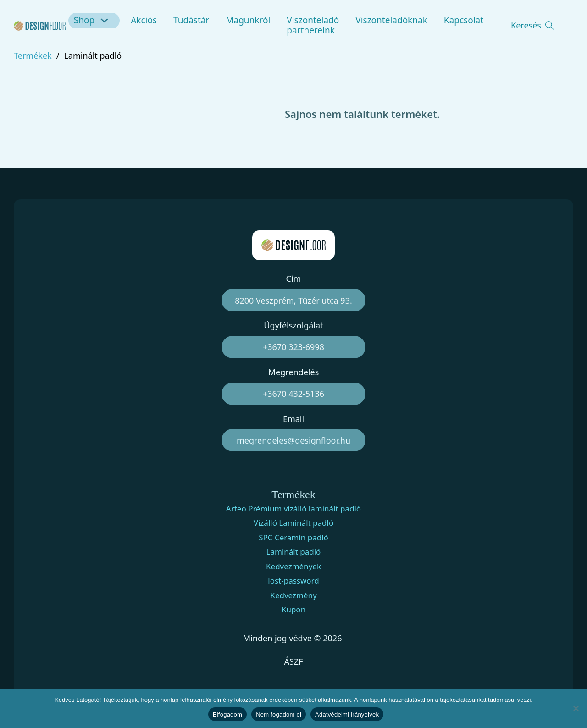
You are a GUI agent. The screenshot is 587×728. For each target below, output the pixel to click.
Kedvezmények (293, 567)
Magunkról (248, 20)
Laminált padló (294, 552)
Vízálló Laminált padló (293, 523)
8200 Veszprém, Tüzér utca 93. (293, 300)
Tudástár (191, 20)
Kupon (293, 610)
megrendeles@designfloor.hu (293, 440)
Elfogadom (227, 714)
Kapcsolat (464, 20)
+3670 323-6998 (293, 347)
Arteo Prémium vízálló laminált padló (293, 509)
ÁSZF (293, 661)
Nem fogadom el (279, 714)
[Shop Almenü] (106, 20)
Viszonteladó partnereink (313, 25)
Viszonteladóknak (391, 20)
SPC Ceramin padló (293, 538)
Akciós (144, 20)
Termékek (33, 56)
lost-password (293, 581)
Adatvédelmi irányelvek (347, 714)
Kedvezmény (293, 595)
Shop (84, 20)
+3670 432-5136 (293, 394)
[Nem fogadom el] (576, 708)
